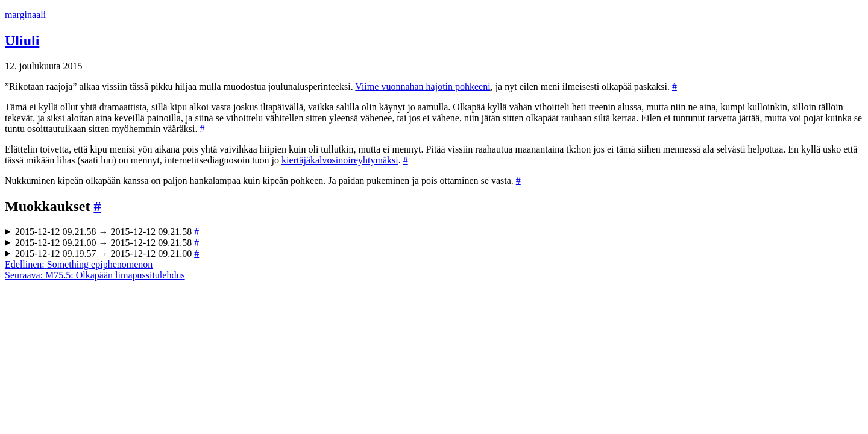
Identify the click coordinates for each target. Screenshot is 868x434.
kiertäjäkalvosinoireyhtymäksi (340, 160)
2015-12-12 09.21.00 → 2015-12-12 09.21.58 (107, 243)
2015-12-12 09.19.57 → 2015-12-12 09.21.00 (107, 253)
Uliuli (22, 40)
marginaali (25, 15)
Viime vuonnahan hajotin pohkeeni (423, 86)
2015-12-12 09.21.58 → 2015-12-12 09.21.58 (107, 232)
